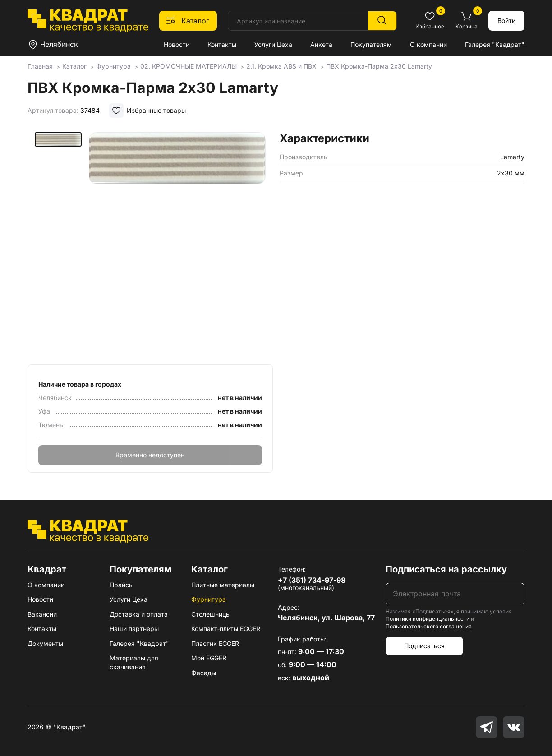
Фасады (204, 673)
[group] (177, 245)
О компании (428, 44)
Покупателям (371, 44)
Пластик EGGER (215, 643)
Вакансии (42, 614)
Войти (506, 21)
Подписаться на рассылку (446, 569)
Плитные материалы (223, 585)
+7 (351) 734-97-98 (312, 580)
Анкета (321, 44)
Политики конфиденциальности (428, 619)
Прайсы (122, 585)
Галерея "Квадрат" (495, 44)
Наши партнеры (134, 629)
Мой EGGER (209, 658)
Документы (45, 643)
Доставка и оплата (139, 614)
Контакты (222, 44)
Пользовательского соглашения (429, 626)
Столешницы (211, 614)
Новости (177, 44)
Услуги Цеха (273, 44)
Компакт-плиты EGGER (226, 629)
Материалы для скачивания (134, 662)
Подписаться (424, 646)
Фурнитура (209, 599)
